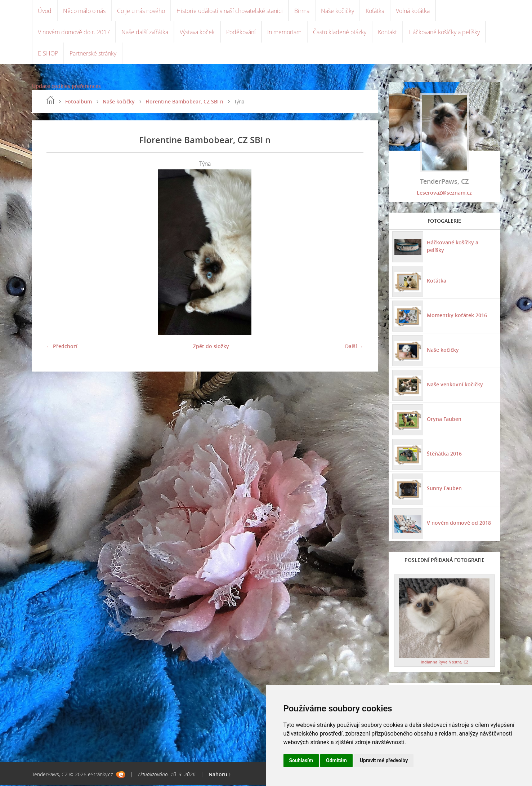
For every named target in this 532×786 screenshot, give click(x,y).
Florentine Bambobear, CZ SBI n (184, 102)
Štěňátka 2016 (444, 454)
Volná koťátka (413, 11)
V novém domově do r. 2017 (74, 32)
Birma (302, 11)
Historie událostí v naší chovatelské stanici (230, 11)
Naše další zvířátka (145, 32)
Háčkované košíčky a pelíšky (444, 32)
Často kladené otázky (340, 32)
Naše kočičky (337, 11)
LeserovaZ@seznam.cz (444, 193)
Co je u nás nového (141, 11)
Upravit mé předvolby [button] (384, 760)
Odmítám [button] (336, 760)
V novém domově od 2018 (459, 523)
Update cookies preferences (66, 87)
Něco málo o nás (84, 11)
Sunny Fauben (444, 489)
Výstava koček (197, 32)
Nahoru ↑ (220, 775)
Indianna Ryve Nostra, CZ (444, 663)
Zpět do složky (211, 347)
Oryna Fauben (444, 420)
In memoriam (284, 32)
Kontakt (387, 32)
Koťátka (375, 11)
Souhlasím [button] (301, 760)
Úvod (45, 11)
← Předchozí (62, 347)
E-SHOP (48, 54)
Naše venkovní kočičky (455, 385)
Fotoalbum (79, 102)
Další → (354, 347)
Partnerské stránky (93, 54)
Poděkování (241, 32)
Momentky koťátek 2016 (457, 316)
